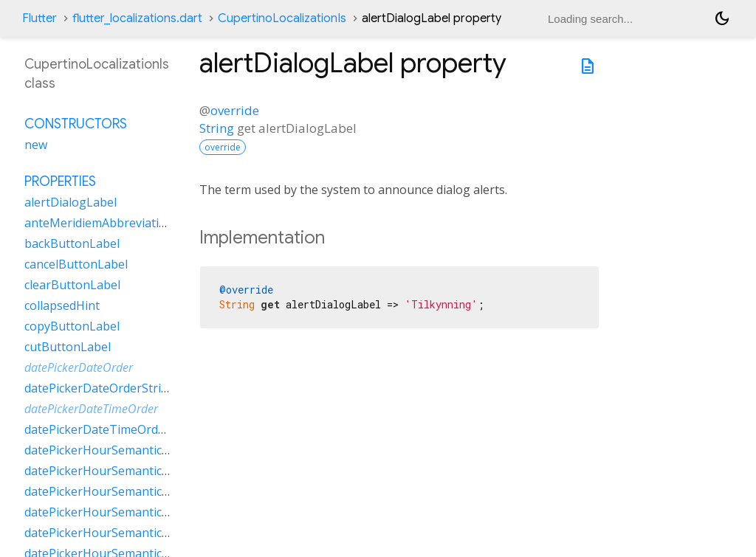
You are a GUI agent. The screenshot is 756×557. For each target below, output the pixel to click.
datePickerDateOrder (79, 367)
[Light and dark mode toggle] (722, 18)
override (235, 110)
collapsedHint (62, 305)
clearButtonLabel (72, 285)
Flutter (39, 18)
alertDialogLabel (71, 202)
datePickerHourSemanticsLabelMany (127, 471)
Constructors (76, 124)
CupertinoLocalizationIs (282, 18)
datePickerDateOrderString (100, 388)
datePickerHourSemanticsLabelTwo (123, 533)
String (217, 128)
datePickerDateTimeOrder (91, 409)
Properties (60, 181)
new (36, 145)
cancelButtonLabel (76, 264)
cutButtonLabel (68, 347)
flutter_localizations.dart (137, 18)
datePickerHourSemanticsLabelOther (127, 512)
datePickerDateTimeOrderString (114, 429)
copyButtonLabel (72, 326)
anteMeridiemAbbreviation (99, 223)
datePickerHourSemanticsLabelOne (123, 491)
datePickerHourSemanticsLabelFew (122, 450)
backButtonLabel (72, 243)
